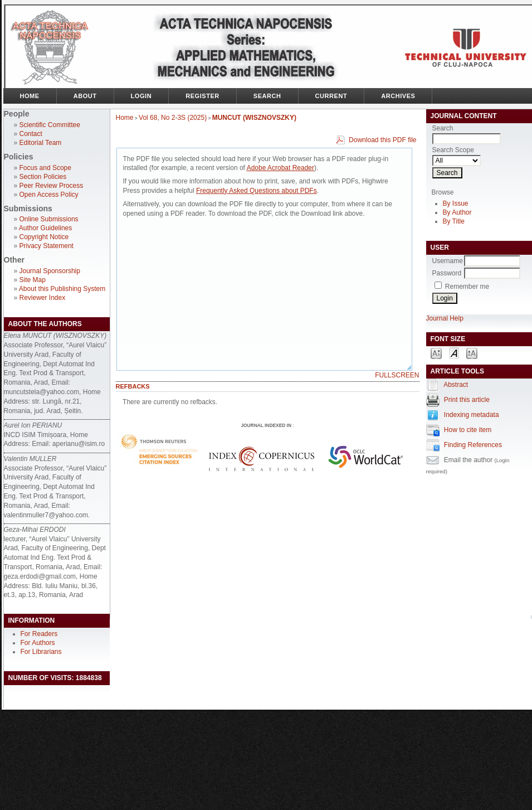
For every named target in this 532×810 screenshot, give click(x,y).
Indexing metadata (472, 415)
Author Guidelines (45, 228)
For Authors (38, 643)
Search (267, 96)
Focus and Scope (45, 168)
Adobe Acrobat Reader (280, 168)
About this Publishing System (62, 289)
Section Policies (43, 177)
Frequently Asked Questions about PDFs (257, 191)
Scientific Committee (50, 125)
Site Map (33, 280)
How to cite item (468, 430)
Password (447, 273)
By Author (457, 212)
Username (448, 261)
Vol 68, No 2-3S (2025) (173, 118)
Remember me (467, 287)
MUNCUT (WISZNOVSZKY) (254, 118)
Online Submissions (49, 219)
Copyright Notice (44, 237)
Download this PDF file (382, 140)
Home (30, 96)
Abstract (456, 385)
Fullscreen (397, 375)
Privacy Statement (47, 246)
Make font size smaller (436, 353)
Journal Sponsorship (50, 271)
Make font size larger (472, 353)
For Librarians (41, 652)
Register (202, 96)
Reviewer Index (43, 298)
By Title (454, 221)
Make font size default (454, 353)
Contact (31, 134)
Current (331, 96)
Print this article (467, 400)
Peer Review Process (52, 186)
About (85, 96)
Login (141, 96)
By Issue (456, 203)
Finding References (473, 445)
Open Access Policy (49, 195)
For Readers (39, 634)
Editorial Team (41, 143)
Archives (398, 96)
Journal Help (445, 318)
